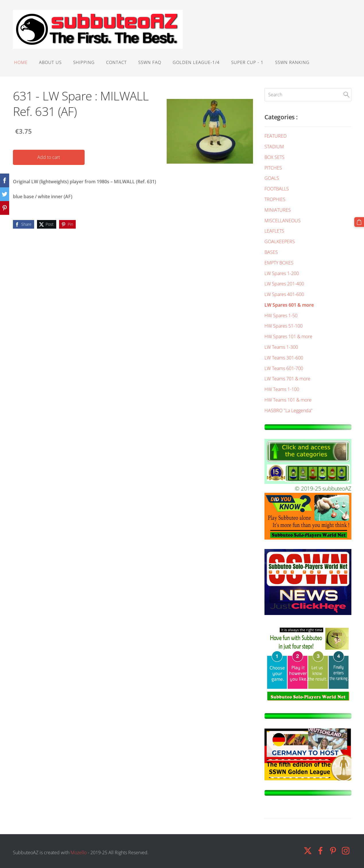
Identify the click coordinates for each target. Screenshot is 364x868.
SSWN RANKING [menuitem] (292, 62)
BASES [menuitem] (271, 252)
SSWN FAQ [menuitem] (150, 62)
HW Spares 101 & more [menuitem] (288, 336)
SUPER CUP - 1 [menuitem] (247, 62)
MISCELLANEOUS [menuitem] (283, 221)
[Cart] (359, 222)
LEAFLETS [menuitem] (274, 231)
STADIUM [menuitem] (274, 147)
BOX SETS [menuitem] (275, 157)
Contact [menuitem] (116, 62)
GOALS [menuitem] (272, 178)
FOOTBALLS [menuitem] (277, 189)
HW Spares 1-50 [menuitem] (281, 316)
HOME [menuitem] (21, 62)
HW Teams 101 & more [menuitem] (288, 400)
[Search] (308, 95)
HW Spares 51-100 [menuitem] (284, 326)
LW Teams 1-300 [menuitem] (281, 347)
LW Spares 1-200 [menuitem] (282, 273)
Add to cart (49, 157)
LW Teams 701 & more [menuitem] (287, 379)
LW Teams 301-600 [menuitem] (284, 358)
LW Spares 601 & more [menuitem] (289, 305)
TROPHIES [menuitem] (275, 199)
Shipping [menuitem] (84, 62)
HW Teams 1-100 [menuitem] (282, 389)
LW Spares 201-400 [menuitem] (284, 284)
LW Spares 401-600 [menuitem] (284, 294)
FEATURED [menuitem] (276, 136)
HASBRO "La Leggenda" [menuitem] (289, 410)
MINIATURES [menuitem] (278, 210)
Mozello (79, 853)
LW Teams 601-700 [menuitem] (284, 368)
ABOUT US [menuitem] (50, 62)
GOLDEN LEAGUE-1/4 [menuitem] (196, 62)
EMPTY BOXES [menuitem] (279, 263)
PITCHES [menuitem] (273, 168)
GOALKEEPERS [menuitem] (280, 242)
